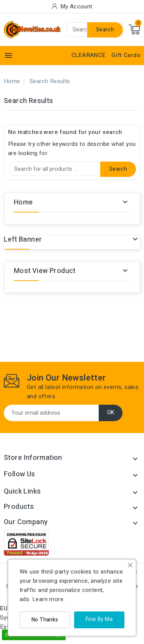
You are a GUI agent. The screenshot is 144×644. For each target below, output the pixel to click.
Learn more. (48, 599)
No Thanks (45, 620)
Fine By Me (99, 619)
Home (23, 202)
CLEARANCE (89, 55)
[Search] (72, 169)
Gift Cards (126, 55)
